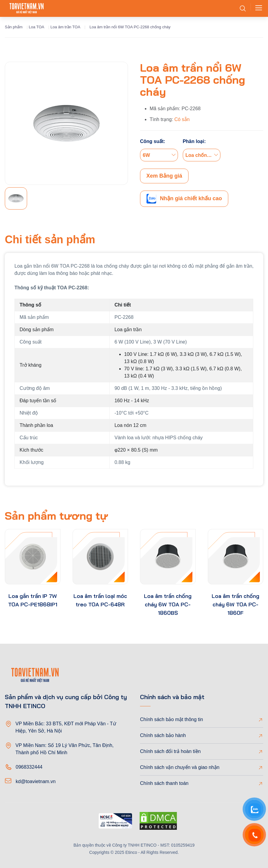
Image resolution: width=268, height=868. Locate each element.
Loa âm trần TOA (65, 27)
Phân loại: (194, 141)
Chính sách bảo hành (163, 735)
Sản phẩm (14, 27)
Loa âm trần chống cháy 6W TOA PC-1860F (235, 604)
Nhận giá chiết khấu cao (184, 199)
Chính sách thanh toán (164, 783)
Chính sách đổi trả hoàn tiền (170, 751)
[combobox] (159, 155)
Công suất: (153, 141)
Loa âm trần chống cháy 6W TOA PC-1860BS (168, 604)
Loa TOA (36, 27)
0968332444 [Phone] (29, 767)
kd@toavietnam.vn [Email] (36, 781)
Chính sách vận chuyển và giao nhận (180, 767)
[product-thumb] (33, 557)
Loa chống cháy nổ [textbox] (203, 155)
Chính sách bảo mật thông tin (171, 719)
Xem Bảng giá (164, 176)
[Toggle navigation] (257, 8)
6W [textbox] (146, 155)
